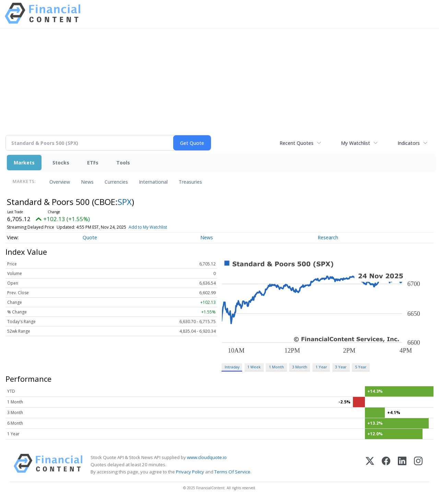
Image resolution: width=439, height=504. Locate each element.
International (153, 182)
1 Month (276, 367)
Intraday (232, 367)
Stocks (61, 163)
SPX (125, 202)
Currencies (116, 182)
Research (328, 237)
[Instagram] (418, 465)
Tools (123, 163)
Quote (90, 237)
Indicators (409, 143)
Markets (24, 163)
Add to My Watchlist (148, 227)
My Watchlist (355, 143)
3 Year (341, 367)
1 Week (254, 367)
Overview (60, 182)
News (87, 182)
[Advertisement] (219, 86)
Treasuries (190, 182)
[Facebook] (386, 465)
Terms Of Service (232, 472)
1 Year (321, 367)
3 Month (300, 367)
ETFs (93, 163)
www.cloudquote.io (207, 457)
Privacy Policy (190, 472)
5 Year (361, 367)
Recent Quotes (296, 143)
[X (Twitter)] (370, 465)
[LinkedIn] (402, 465)
